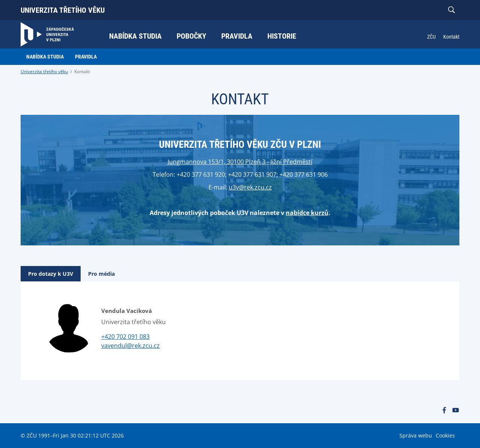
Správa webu (416, 435)
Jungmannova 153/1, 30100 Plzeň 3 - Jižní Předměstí (240, 162)
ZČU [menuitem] (431, 37)
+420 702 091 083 (125, 337)
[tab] (51, 274)
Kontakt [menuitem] (451, 37)
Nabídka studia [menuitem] (135, 36)
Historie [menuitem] (282, 36)
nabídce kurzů (307, 213)
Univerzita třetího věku (63, 10)
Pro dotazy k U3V (51, 274)
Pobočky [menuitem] (191, 36)
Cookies (445, 435)
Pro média (101, 274)
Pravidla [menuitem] (237, 36)
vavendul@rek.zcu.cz (130, 346)
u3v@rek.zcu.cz (250, 187)
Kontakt (82, 71)
